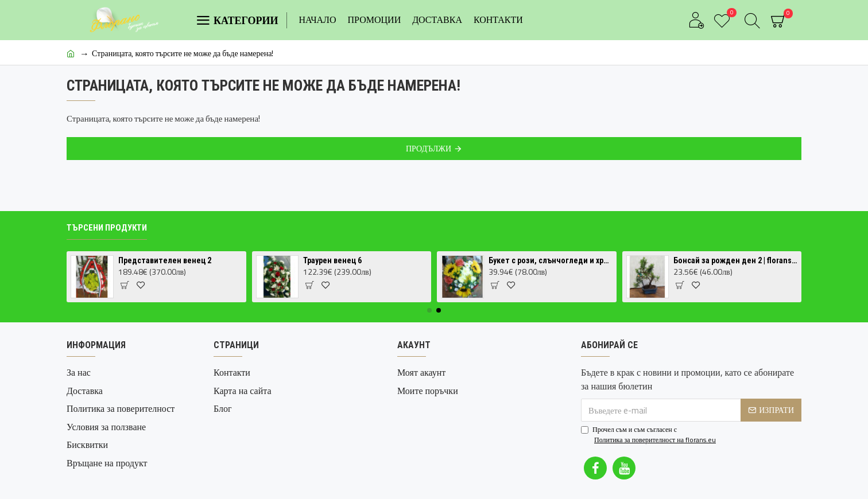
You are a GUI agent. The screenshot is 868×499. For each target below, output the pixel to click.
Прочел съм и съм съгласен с (649, 435)
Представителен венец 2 (165, 260)
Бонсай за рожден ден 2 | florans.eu (735, 260)
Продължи (429, 148)
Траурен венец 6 (332, 260)
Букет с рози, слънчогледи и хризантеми (551, 260)
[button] (429, 310)
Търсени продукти (107, 228)
